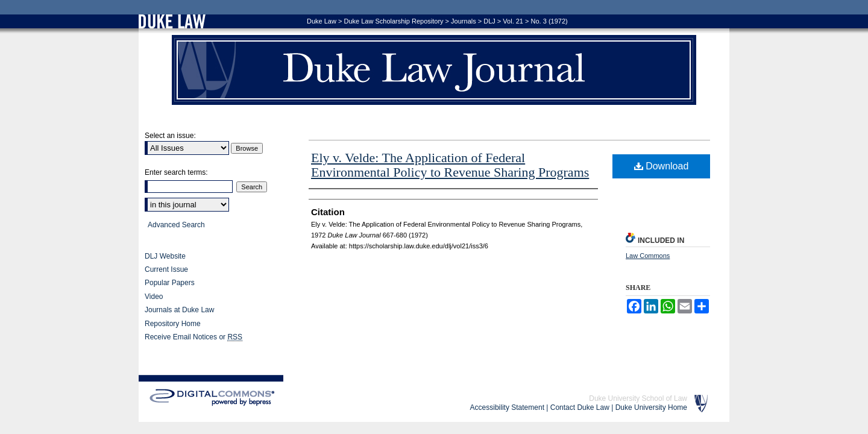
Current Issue (166, 269)
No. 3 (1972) (549, 21)
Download (662, 166)
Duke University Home (651, 407)
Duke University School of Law (638, 398)
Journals (464, 21)
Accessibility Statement (507, 407)
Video (154, 297)
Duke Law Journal (434, 70)
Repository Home (173, 324)
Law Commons (648, 256)
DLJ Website (165, 256)
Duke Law (322, 21)
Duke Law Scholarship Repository (393, 21)
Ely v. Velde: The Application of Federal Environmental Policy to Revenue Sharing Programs (450, 165)
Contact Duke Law (580, 407)
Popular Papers (170, 283)
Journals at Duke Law (179, 310)
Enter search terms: (176, 172)
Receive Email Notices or (193, 337)
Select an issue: (170, 136)
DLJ (489, 21)
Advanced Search (176, 225)
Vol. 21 (513, 21)
